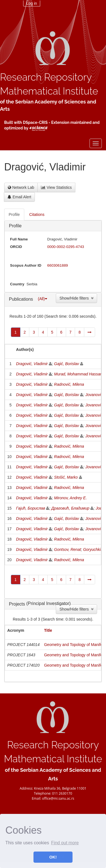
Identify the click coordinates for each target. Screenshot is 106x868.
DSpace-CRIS (35, 122)
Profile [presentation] (14, 214)
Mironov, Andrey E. (71, 498)
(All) (43, 299)
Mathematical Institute (49, 91)
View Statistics (56, 187)
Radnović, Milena (69, 384)
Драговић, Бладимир (70, 508)
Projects (18, 604)
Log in (32, 3)
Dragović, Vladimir (32, 364)
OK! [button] (53, 857)
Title (48, 630)
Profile (15, 226)
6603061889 (57, 265)
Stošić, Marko (66, 477)
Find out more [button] (65, 843)
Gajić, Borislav (67, 364)
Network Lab (21, 187)
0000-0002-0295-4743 (66, 247)
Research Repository (46, 77)
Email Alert (19, 197)
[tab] (15, 214)
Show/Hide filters (76, 298)
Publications (22, 299)
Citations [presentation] (37, 214)
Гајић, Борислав (31, 508)
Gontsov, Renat (68, 549)
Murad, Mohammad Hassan (78, 374)
